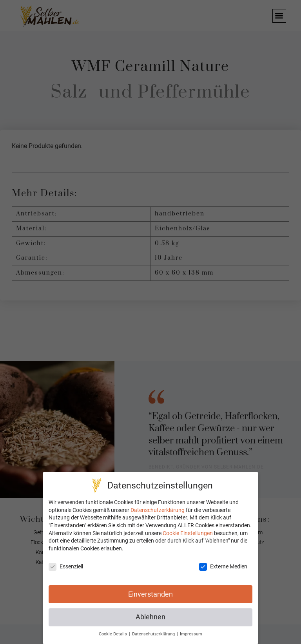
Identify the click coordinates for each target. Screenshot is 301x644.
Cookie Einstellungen (188, 533)
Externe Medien (223, 567)
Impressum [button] (191, 634)
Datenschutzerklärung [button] (154, 634)
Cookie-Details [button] (113, 634)
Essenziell (66, 567)
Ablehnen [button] (150, 617)
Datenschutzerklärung (158, 510)
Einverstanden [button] (150, 594)
